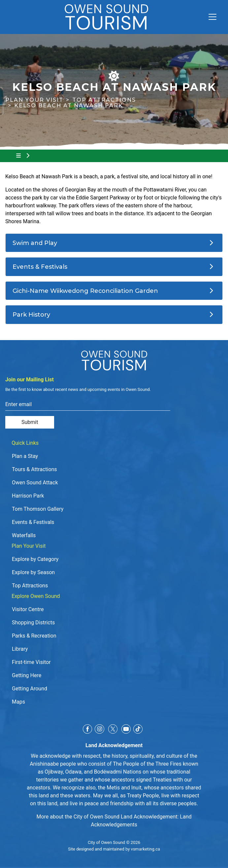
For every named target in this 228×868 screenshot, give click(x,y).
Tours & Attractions (34, 469)
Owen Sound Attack (35, 483)
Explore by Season (33, 572)
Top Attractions (104, 100)
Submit (30, 422)
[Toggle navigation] (210, 17)
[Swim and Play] (114, 243)
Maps (18, 702)
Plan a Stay (25, 456)
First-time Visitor (31, 662)
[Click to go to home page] (106, 17)
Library (20, 649)
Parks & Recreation (34, 636)
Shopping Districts (33, 623)
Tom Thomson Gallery (38, 509)
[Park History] (114, 315)
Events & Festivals (33, 522)
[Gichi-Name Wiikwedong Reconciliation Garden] (114, 291)
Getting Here (27, 675)
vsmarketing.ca (146, 849)
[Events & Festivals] (114, 267)
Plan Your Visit (34, 100)
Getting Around (30, 689)
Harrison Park (28, 496)
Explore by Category (35, 559)
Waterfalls (24, 535)
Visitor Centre (28, 609)
